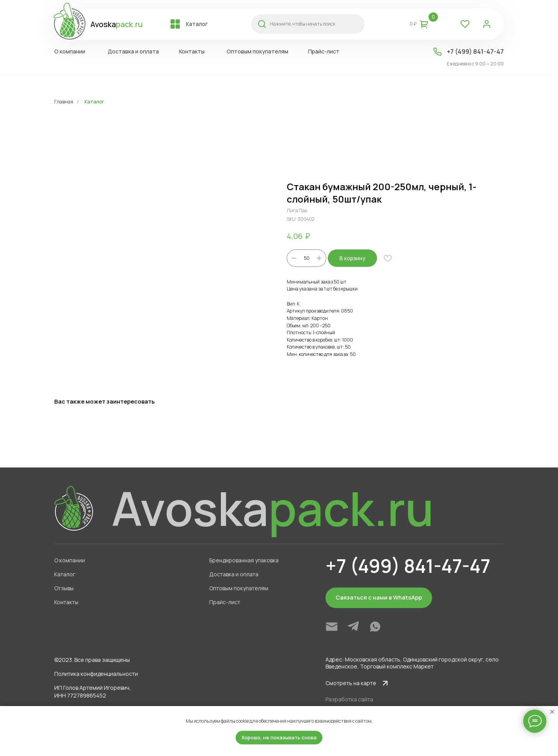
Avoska (116, 24)
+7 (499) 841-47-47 (475, 52)
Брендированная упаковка (244, 560)
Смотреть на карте (351, 683)
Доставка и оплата (234, 574)
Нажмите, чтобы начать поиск (302, 24)
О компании (70, 560)
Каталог (94, 102)
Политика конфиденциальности (96, 674)
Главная (64, 102)
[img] (332, 627)
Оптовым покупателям (239, 588)
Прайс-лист (225, 602)
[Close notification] (552, 712)
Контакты (66, 602)
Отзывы (64, 588)
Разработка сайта (349, 699)
